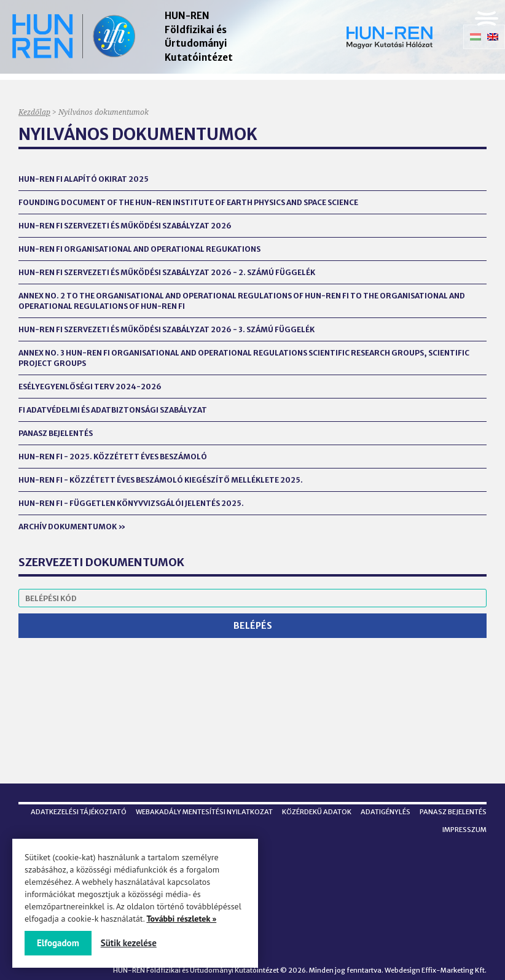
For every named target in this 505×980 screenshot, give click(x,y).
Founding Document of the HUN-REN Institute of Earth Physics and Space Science (188, 202)
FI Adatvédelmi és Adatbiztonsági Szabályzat (113, 410)
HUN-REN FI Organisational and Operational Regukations (139, 249)
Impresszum (464, 830)
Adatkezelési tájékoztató (79, 812)
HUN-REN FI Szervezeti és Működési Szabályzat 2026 (125, 226)
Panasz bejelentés (56, 433)
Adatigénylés (386, 812)
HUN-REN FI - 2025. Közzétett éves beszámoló (113, 457)
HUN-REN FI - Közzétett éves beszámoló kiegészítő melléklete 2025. (161, 480)
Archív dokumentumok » (72, 527)
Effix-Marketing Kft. (454, 970)
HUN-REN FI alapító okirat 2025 (84, 179)
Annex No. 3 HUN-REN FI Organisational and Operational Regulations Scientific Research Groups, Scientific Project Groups (244, 358)
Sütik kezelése (129, 943)
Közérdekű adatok (317, 812)
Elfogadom (58, 943)
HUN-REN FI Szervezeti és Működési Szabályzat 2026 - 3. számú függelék (166, 329)
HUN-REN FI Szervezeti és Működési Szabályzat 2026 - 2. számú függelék (167, 272)
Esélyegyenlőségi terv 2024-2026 (90, 387)
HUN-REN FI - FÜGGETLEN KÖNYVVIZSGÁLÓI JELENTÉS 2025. (131, 503)
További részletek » (181, 919)
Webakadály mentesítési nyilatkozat (204, 812)
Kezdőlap (34, 112)
